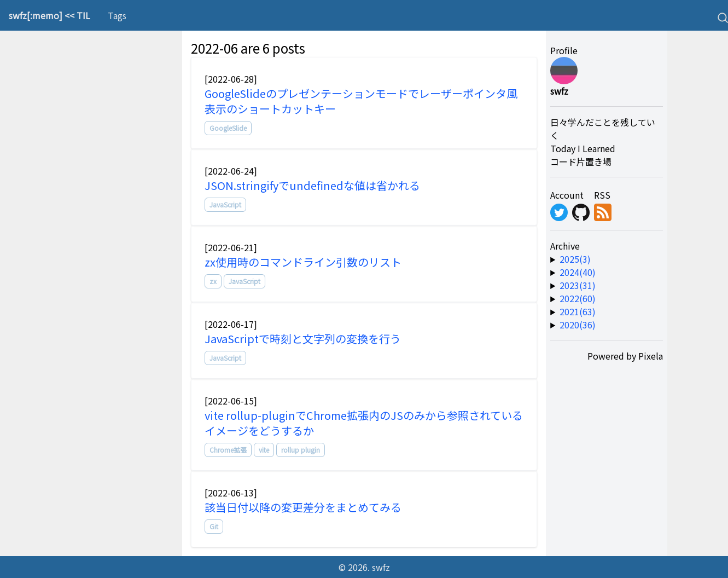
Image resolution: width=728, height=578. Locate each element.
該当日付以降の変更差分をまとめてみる (303, 507)
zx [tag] (213, 281)
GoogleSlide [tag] (228, 128)
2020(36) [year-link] (578, 325)
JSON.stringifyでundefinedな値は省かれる (312, 185)
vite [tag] (264, 450)
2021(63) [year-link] (578, 311)
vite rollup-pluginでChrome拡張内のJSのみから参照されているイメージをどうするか (364, 423)
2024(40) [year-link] (578, 272)
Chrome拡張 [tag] (228, 450)
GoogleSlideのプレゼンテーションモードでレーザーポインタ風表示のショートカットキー (361, 101)
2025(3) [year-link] (575, 259)
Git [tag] (214, 526)
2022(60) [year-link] (578, 298)
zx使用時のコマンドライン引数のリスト (303, 262)
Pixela (651, 356)
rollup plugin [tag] (301, 450)
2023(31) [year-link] (578, 285)
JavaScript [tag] (225, 204)
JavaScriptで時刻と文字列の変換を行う (303, 339)
